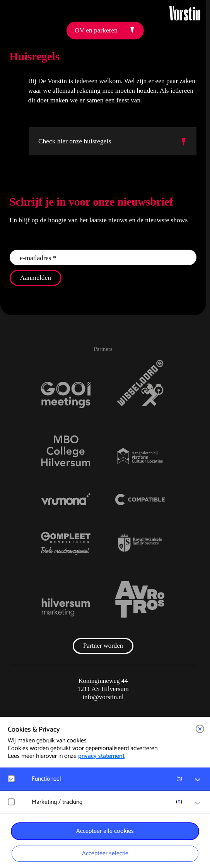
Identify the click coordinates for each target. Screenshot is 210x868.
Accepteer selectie (105, 854)
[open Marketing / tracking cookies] (198, 803)
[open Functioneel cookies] (198, 780)
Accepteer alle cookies (105, 831)
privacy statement (101, 756)
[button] (200, 729)
